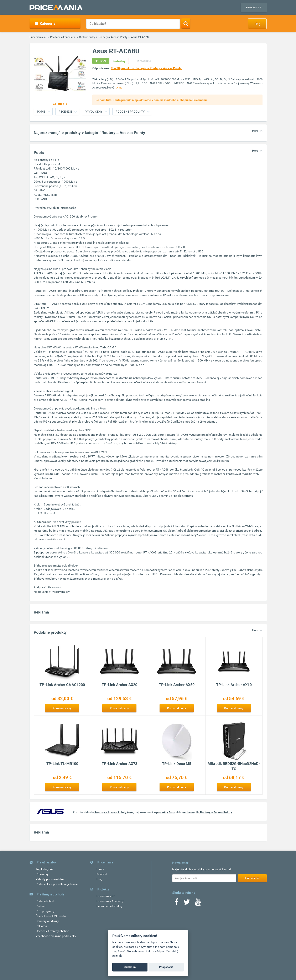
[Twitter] (187, 903)
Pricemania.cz (106, 896)
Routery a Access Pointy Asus (114, 812)
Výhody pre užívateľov (50, 879)
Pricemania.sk (38, 37)
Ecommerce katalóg (109, 906)
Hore (255, 131)
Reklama (41, 926)
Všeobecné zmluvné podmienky (56, 936)
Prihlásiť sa (254, 8)
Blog (257, 24)
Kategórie (45, 23)
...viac (118, 87)
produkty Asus (166, 812)
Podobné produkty (130, 112)
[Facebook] (176, 903)
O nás (100, 869)
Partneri (41, 906)
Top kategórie (45, 869)
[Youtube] (198, 903)
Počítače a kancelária (63, 37)
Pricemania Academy (110, 901)
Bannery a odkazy (47, 921)
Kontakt (102, 874)
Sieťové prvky (87, 37)
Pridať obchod (45, 901)
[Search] (186, 23)
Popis (41, 112)
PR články (42, 874)
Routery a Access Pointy (113, 37)
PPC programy (45, 911)
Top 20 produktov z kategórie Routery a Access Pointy (146, 68)
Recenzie (65, 112)
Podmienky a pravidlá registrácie (57, 884)
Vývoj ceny (94, 112)
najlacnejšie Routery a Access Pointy (208, 812)
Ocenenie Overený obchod (53, 931)
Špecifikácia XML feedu (51, 916)
